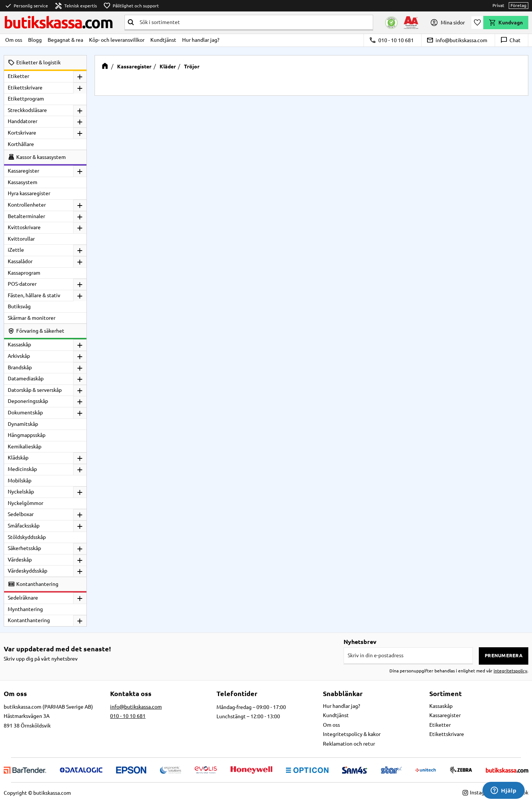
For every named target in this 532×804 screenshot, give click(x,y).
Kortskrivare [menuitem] (22, 133)
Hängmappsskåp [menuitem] (27, 435)
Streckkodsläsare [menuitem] (27, 110)
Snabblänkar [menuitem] (343, 693)
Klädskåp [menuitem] (18, 458)
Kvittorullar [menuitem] (21, 239)
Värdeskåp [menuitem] (20, 560)
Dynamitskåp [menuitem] (23, 424)
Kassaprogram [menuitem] (24, 273)
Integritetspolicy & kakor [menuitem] (352, 734)
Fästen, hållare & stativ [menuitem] (34, 295)
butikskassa (58, 22)
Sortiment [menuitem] (446, 693)
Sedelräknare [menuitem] (23, 598)
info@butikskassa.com (457, 40)
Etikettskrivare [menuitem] (25, 88)
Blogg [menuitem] (35, 40)
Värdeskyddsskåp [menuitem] (28, 571)
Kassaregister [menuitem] (23, 171)
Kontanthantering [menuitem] (29, 620)
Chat (510, 40)
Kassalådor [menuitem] (20, 261)
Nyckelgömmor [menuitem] (25, 503)
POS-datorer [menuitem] (22, 284)
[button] (477, 23)
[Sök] (131, 22)
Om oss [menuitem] (14, 40)
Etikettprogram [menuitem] (26, 99)
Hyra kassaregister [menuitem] (29, 193)
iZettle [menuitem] (16, 250)
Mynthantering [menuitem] (25, 609)
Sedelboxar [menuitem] (21, 514)
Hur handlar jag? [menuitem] (201, 40)
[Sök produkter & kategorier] (255, 22)
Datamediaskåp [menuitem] (26, 379)
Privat (498, 5)
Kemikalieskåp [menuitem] (25, 447)
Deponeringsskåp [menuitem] (28, 401)
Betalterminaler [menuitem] (26, 216)
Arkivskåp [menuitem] (19, 356)
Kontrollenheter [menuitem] (27, 205)
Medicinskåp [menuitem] (22, 469)
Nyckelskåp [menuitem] (21, 492)
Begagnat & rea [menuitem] (65, 40)
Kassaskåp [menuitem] (19, 345)
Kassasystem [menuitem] (23, 182)
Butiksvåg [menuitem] (19, 306)
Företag (519, 5)
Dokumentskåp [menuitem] (25, 413)
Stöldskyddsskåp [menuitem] (27, 537)
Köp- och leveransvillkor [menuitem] (117, 40)
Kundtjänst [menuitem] (163, 40)
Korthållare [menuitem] (21, 144)
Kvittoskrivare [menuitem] (24, 227)
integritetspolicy (510, 671)
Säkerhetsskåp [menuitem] (24, 548)
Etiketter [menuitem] (18, 76)
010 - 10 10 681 (391, 40)
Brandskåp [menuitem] (20, 367)
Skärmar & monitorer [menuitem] (32, 318)
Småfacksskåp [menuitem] (24, 526)
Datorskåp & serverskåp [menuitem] (35, 390)
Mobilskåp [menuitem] (20, 481)
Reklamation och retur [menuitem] (349, 744)
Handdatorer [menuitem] (23, 121)
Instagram (478, 793)
